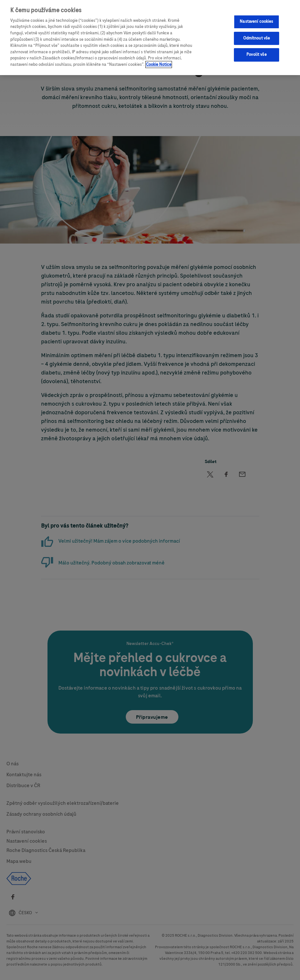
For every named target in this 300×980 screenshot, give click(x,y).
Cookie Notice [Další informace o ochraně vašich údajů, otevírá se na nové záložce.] (159, 64)
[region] (150, 38)
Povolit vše (256, 55)
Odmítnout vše (257, 38)
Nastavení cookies (256, 21)
